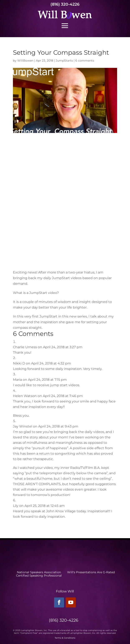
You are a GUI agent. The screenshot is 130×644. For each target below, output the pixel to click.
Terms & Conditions (65, 638)
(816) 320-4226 (65, 4)
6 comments (85, 61)
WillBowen (25, 61)
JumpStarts (64, 61)
